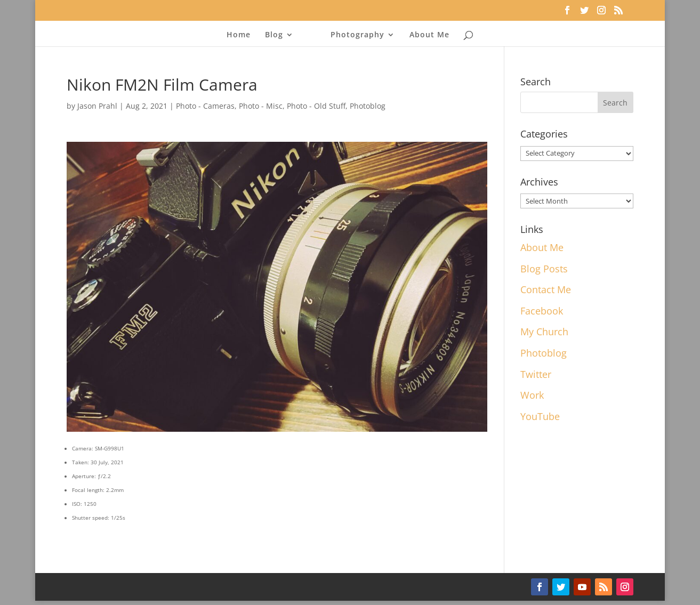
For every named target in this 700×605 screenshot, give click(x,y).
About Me (429, 35)
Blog (274, 35)
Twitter (536, 374)
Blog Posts (544, 269)
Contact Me (546, 289)
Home (239, 35)
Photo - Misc (261, 106)
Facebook (542, 311)
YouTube (540, 416)
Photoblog (368, 106)
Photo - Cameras (205, 106)
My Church (544, 332)
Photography (357, 35)
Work (532, 395)
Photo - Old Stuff (316, 106)
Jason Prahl (97, 106)
